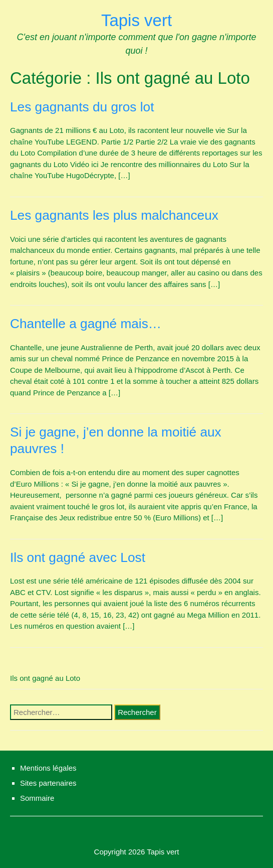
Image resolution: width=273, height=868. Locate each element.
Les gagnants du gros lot (82, 107)
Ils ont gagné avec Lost (78, 557)
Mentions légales (48, 768)
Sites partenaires (48, 783)
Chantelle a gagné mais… (86, 324)
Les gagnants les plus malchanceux (114, 215)
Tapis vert (136, 20)
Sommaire (37, 798)
